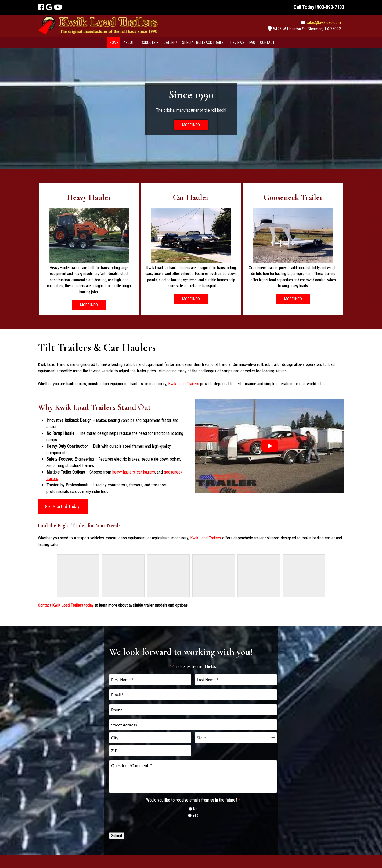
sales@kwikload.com (324, 22)
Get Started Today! (63, 507)
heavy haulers (124, 472)
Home (114, 43)
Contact (267, 43)
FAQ (252, 43)
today (89, 605)
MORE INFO (191, 125)
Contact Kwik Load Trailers (60, 605)
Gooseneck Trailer (293, 197)
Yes (195, 815)
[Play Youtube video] (270, 446)
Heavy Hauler (89, 197)
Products (149, 43)
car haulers (146, 472)
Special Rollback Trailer (204, 43)
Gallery (170, 43)
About (129, 43)
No (195, 809)
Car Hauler (191, 197)
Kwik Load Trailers (184, 384)
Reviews (237, 43)
